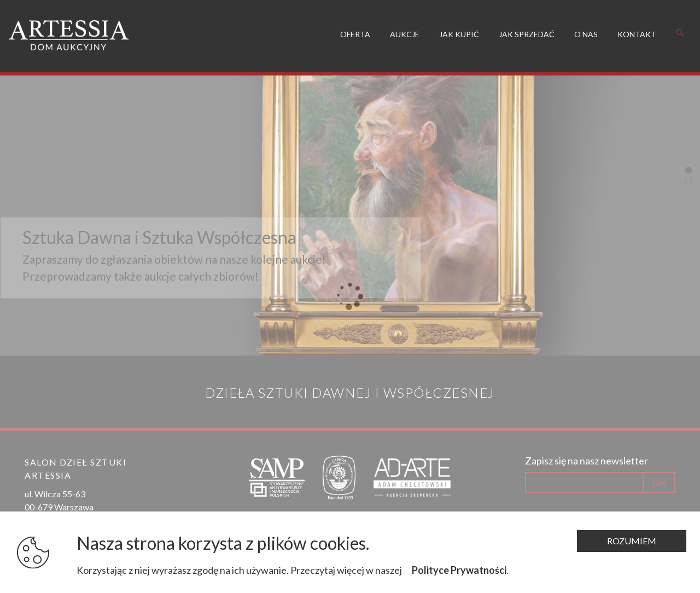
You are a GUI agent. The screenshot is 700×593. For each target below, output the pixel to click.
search (680, 30)
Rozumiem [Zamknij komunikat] (632, 541)
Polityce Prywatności (459, 570)
